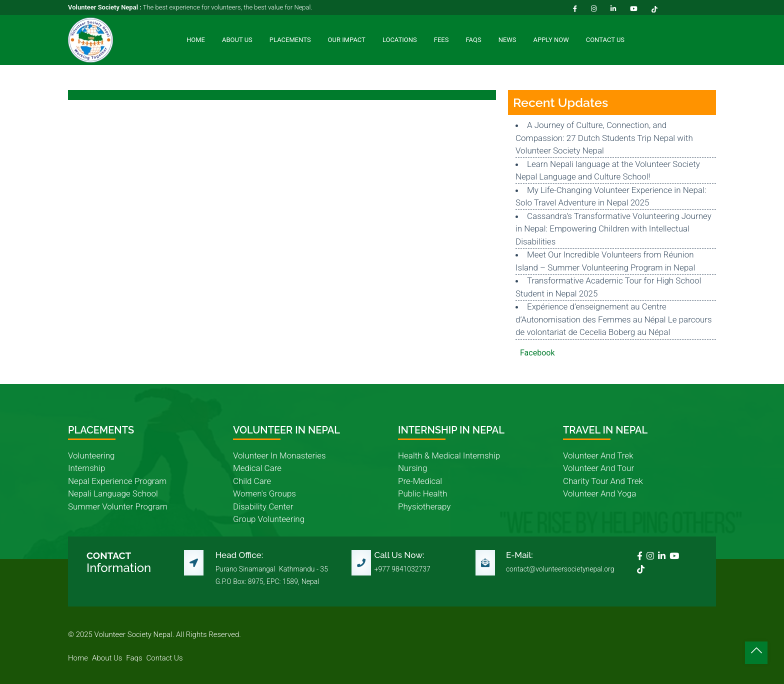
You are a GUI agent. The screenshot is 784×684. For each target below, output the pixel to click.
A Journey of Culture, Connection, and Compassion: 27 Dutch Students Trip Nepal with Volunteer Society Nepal (604, 138)
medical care (257, 468)
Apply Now (551, 40)
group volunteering (269, 519)
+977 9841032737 (402, 569)
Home (196, 40)
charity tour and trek (603, 481)
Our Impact (347, 40)
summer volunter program (118, 506)
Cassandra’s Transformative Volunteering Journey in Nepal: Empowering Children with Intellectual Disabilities (613, 229)
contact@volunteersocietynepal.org (560, 569)
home (78, 658)
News (507, 40)
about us (107, 658)
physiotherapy (424, 506)
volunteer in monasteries (279, 455)
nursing (412, 468)
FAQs (473, 40)
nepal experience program (117, 481)
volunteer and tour (598, 468)
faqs (134, 658)
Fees (441, 40)
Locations (400, 40)
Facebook (537, 353)
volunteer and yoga (599, 493)
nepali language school (113, 493)
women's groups (264, 493)
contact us (165, 658)
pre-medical (420, 481)
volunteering (91, 455)
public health (422, 493)
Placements (290, 40)
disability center (263, 506)
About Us (237, 40)
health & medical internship (449, 455)
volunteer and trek (598, 455)
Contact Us (605, 40)
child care (252, 481)
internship (86, 468)
